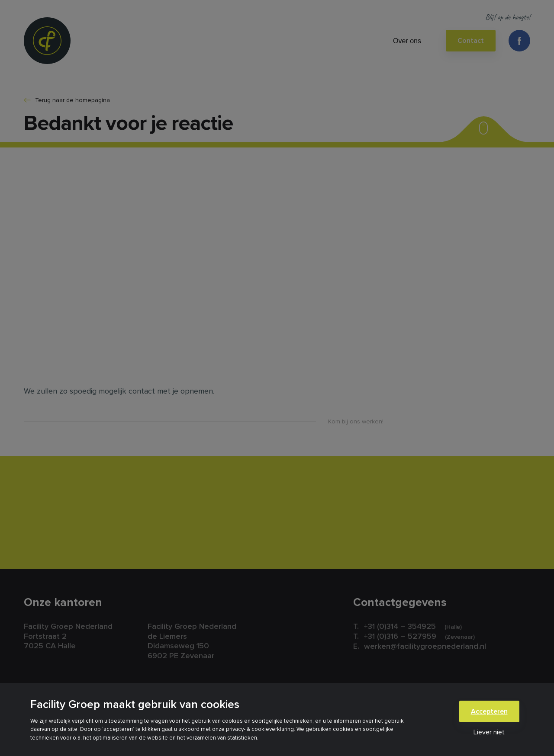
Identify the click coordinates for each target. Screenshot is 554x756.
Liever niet (489, 732)
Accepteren (489, 711)
